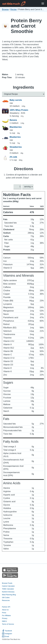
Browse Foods (7, 583)
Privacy (5, 618)
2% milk (13, 157)
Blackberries (16, 127)
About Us (5, 610)
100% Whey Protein (19, 110)
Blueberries (15, 137)
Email (5, 636)
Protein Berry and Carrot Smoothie (26, 26)
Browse (5, 9)
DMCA (4, 621)
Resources (6, 600)
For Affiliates (6, 616)
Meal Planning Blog (9, 595)
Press (4, 613)
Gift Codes (6, 598)
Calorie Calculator (8, 586)
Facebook (7, 631)
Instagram (7, 634)
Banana (13, 120)
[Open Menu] (43, 4)
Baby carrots (16, 100)
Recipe (14, 9)
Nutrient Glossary (8, 592)
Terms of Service (8, 624)
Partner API (6, 607)
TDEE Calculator (8, 589)
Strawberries (16, 147)
